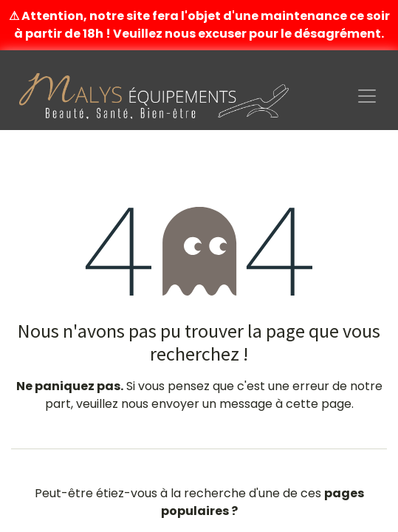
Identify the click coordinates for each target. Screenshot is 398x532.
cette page (319, 404)
